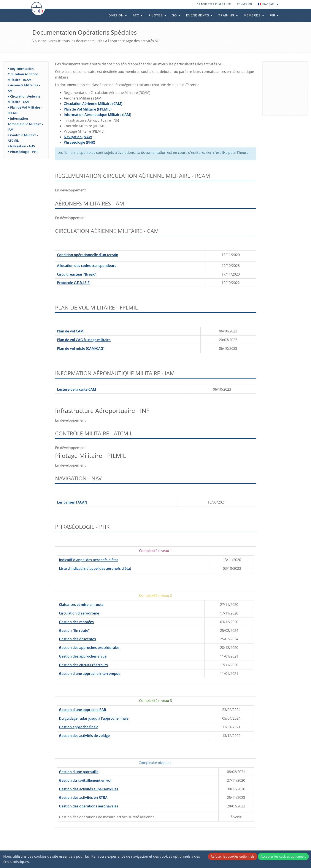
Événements (199, 15)
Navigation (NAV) (78, 137)
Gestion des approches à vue (83, 656)
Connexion (245, 4)
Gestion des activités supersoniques (89, 789)
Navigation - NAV (23, 146)
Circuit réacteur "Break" (77, 274)
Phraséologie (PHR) (79, 142)
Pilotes (157, 15)
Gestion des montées (76, 622)
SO (176, 15)
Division (117, 15)
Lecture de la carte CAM (77, 389)
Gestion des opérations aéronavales (89, 806)
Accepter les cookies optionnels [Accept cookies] (283, 856)
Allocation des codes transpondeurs (87, 266)
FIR (274, 15)
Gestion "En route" (74, 631)
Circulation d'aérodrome (79, 613)
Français (269, 4)
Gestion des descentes (77, 639)
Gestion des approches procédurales (89, 648)
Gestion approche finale (79, 727)
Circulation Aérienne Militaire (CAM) (93, 104)
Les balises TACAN (72, 502)
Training (228, 15)
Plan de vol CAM (70, 331)
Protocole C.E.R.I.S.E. (74, 283)
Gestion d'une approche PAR (83, 710)
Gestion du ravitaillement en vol (85, 780)
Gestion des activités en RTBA (83, 797)
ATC (138, 15)
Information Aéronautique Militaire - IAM (25, 124)
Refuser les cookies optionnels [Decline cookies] (233, 856)
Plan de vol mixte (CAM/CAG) (81, 348)
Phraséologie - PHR (24, 152)
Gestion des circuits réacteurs (83, 665)
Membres (254, 15)
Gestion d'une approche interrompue (90, 674)
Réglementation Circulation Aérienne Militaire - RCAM (23, 74)
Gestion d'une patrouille (79, 772)
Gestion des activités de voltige (84, 736)
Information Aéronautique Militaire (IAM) (97, 115)
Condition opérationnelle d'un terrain (88, 255)
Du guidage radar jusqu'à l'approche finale (94, 718)
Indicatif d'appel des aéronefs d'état (88, 560)
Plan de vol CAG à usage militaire (84, 340)
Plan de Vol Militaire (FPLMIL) (88, 109)
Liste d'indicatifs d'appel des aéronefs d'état (95, 568)
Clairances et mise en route (81, 605)
